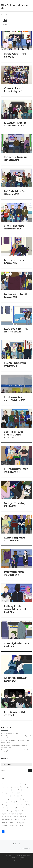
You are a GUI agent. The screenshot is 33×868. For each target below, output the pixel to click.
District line (15, 799)
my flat (4, 814)
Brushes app (23, 793)
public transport (7, 820)
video (21, 826)
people (16, 817)
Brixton (14, 793)
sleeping (5, 823)
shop (23, 820)
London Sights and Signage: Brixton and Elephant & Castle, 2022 (16, 737)
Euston (18, 802)
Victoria (5, 826)
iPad (27, 805)
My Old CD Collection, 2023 (10, 733)
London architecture (23, 808)
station (12, 823)
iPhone (4, 808)
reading (17, 820)
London (12, 808)
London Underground (9, 811)
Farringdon (6, 805)
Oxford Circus (7, 817)
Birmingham (6, 793)
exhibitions (26, 802)
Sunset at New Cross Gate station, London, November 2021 (14, 746)
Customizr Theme (27, 860)
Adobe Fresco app (21, 784)
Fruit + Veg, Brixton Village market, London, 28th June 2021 (16, 751)
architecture (6, 790)
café (8, 796)
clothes (14, 796)
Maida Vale (22, 811)
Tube (24, 823)
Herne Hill (20, 805)
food (13, 805)
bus (3, 796)
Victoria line (13, 826)
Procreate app (25, 817)
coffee (21, 796)
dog (23, 799)
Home (3, 15)
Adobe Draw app (7, 784)
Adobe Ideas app (8, 787)
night (21, 814)
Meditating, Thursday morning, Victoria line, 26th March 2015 (15, 609)
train (18, 823)
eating (12, 802)
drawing (5, 802)
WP (9, 860)
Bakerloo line (16, 790)
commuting (6, 799)
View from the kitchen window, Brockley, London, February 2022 (16, 741)
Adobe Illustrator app (22, 787)
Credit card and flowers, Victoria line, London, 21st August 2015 (15, 435)
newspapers (13, 814)
